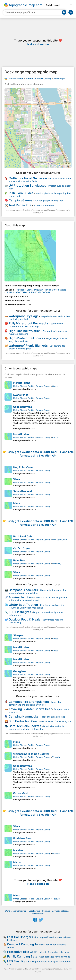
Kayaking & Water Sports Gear (30, 709)
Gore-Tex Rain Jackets (25, 726)
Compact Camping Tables (25, 944)
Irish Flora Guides (21, 193)
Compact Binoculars (23, 590)
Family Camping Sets (22, 956)
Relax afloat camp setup (53, 717)
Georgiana (20, 671)
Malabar (18, 850)
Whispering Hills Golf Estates (31, 754)
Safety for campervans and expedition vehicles (35, 703)
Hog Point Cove (23, 467)
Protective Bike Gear (22, 952)
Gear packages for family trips (55, 957)
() (35, 291)
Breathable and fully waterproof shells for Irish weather (36, 728)
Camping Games (20, 200)
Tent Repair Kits (20, 205)
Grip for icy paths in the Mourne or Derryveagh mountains (36, 606)
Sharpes (18, 635)
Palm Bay (19, 560)
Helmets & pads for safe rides (54, 952)
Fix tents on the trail (44, 205)
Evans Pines (21, 395)
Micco (17, 862)
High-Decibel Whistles (25, 331)
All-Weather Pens (21, 597)
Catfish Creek (22, 548)
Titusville (56, 757)
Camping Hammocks (24, 716)
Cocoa (55, 386)
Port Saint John (23, 536)
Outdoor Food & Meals (24, 619)
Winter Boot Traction (23, 605)
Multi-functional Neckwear (28, 178)
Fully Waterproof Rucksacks (29, 323)
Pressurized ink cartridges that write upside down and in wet (38, 599)
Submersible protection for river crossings (36, 325)
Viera (16, 479)
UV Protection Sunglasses (27, 186)
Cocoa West (21, 793)
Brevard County (43, 386)
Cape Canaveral (23, 407)
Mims (17, 503)
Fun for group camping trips (49, 201)
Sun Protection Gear (23, 721)
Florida (31, 386)
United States (20, 386)
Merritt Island (22, 383)
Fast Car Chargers (20, 937)
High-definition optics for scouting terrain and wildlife (37, 592)
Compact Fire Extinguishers (29, 702)
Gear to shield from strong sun (56, 721)
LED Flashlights (20, 612)
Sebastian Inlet (23, 491)
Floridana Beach (23, 838)
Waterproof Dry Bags (24, 316)
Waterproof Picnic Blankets (28, 346)
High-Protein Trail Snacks (27, 338)
